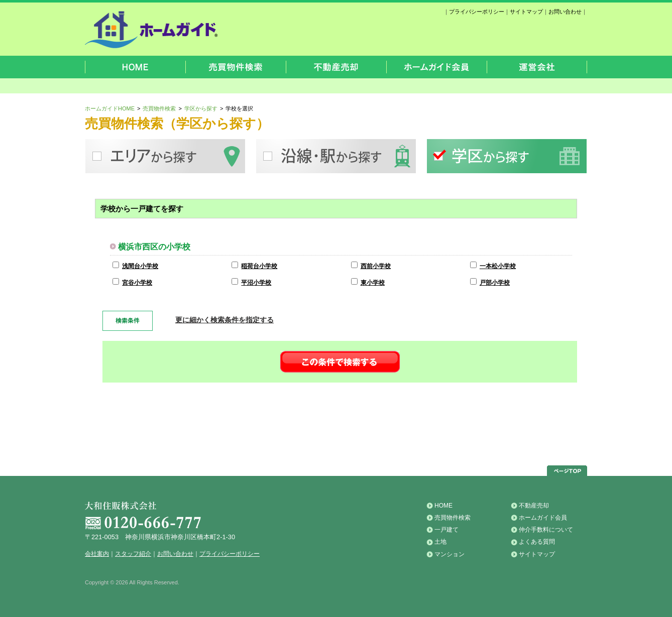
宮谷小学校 (137, 283)
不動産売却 (534, 506)
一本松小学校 (498, 266)
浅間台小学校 (140, 266)
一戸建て (446, 530)
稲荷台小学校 (259, 266)
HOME (443, 506)
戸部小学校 (495, 283)
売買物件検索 (159, 108)
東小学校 (373, 283)
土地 (440, 542)
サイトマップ (526, 12)
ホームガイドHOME (110, 108)
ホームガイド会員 (543, 518)
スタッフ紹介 (133, 554)
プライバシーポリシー (477, 12)
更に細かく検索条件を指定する (225, 320)
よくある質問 (537, 542)
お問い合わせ (565, 12)
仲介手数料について (546, 530)
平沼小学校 (256, 283)
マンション (450, 554)
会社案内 (97, 554)
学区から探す (201, 108)
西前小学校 (376, 266)
